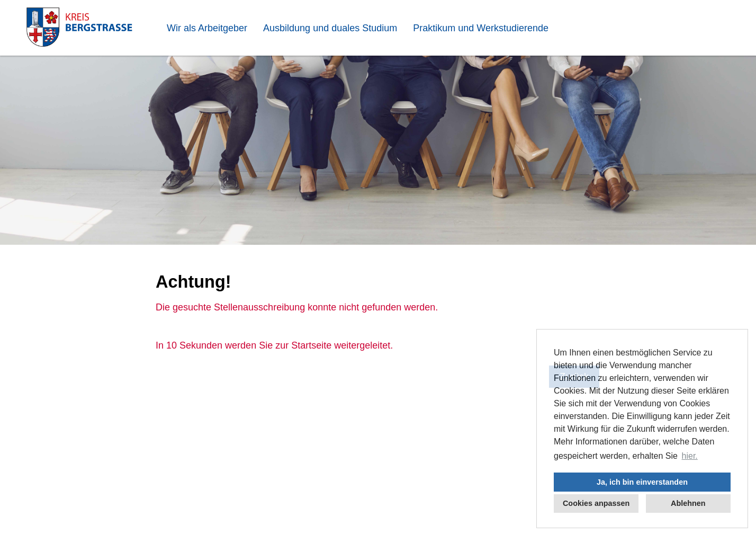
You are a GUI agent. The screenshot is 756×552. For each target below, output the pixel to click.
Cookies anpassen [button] (596, 503)
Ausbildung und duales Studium (330, 28)
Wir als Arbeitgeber (207, 28)
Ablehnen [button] (688, 503)
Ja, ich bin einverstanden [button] (642, 482)
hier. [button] (690, 456)
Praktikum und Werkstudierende (481, 28)
